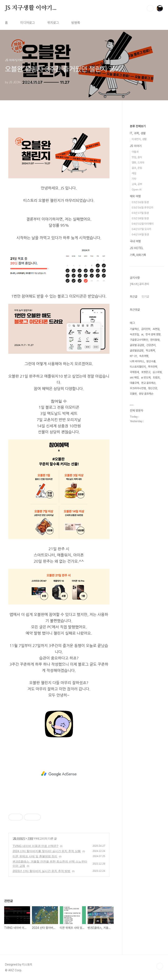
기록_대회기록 (138, 255)
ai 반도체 (146, 377)
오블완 (133, 394)
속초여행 (144, 356)
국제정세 (134, 372)
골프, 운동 (137, 168)
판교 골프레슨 (148, 383)
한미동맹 (155, 340)
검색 (150, 8)
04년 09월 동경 (140, 234)
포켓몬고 (146, 372)
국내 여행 (135, 241)
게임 (134, 173)
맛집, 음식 (137, 157)
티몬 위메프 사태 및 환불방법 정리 (35, 856)
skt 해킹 (134, 377)
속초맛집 (134, 334)
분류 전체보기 (138, 126)
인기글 (145, 297)
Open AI (137, 190)
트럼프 (156, 377)
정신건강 (153, 388)
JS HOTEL (137, 248)
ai (142, 334)
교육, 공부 (137, 184)
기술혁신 (134, 329)
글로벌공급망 (137, 351)
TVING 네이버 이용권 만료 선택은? (35, 846)
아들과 (135, 152)
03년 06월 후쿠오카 (142, 208)
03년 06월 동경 (140, 202)
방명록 (76, 23)
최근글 (134, 297)
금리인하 (146, 329)
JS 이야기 (19, 838)
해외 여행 (135, 196)
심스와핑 (157, 372)
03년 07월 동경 (140, 213)
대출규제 (134, 383)
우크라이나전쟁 (138, 388)
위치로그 (53, 23)
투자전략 (153, 367)
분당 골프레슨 (146, 394)
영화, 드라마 (138, 163)
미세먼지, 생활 (139, 139)
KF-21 (133, 356)
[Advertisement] (59, 774)
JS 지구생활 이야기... (31, 8)
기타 (30, 838)
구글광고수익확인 (139, 340)
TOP (160, 966)
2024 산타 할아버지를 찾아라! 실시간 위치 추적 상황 (47, 851)
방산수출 (151, 361)
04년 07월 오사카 (141, 229)
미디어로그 (28, 23)
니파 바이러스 (137, 361)
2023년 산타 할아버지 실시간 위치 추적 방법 (41, 871)
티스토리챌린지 (138, 367)
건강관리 (151, 345)
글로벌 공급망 (137, 345)
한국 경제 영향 (153, 334)
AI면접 (156, 329)
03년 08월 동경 (140, 218)
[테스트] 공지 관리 (139, 284)
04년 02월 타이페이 (143, 224)
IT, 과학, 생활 (138, 133)
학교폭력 (150, 351)
